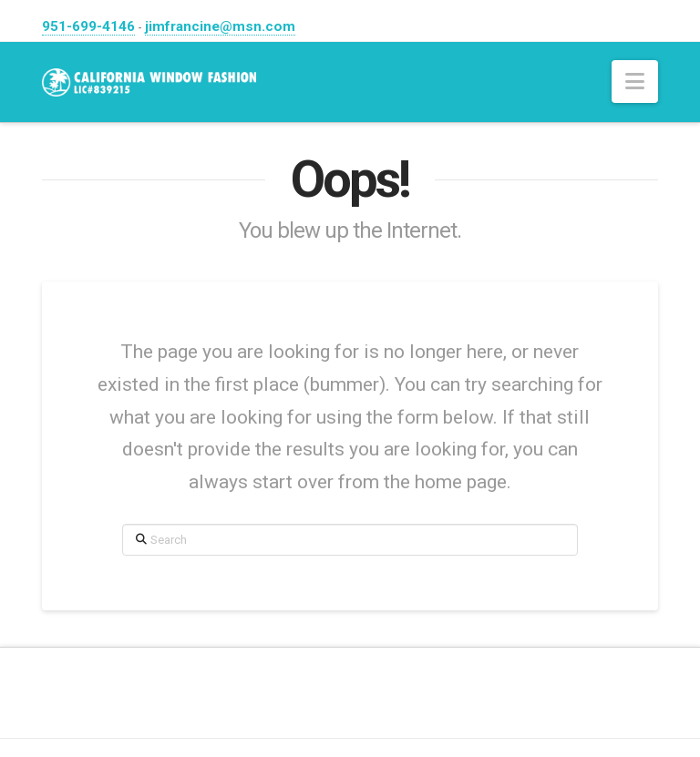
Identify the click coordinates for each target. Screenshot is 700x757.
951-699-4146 (88, 26)
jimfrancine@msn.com (220, 26)
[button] (635, 82)
